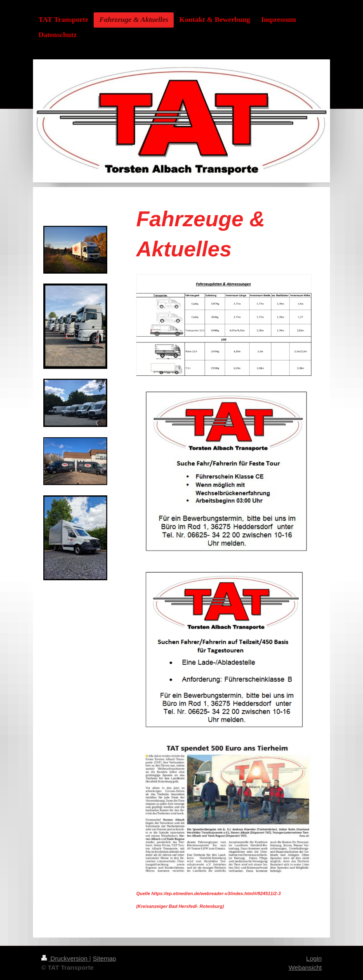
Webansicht (305, 967)
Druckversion (65, 958)
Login (314, 958)
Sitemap (104, 958)
